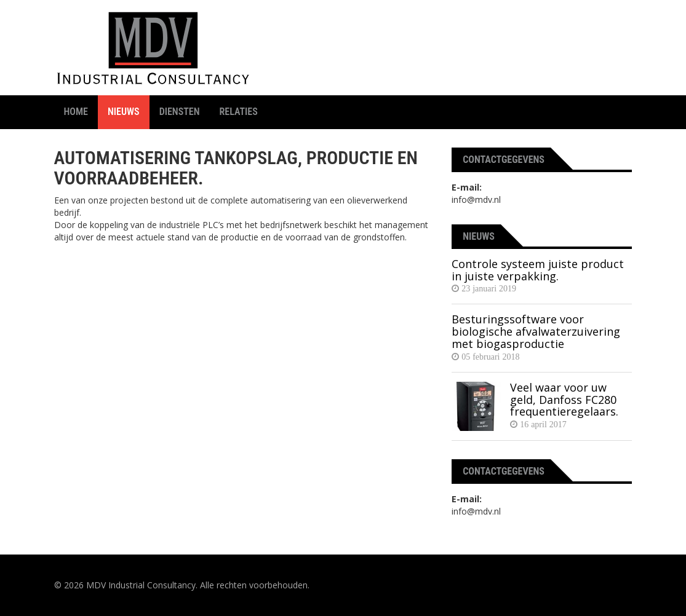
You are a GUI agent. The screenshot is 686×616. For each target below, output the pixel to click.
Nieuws (124, 112)
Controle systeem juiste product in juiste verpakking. (538, 270)
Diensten (180, 112)
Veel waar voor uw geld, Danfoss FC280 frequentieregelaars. (564, 400)
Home (76, 112)
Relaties (239, 112)
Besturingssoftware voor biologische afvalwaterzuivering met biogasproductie (536, 331)
